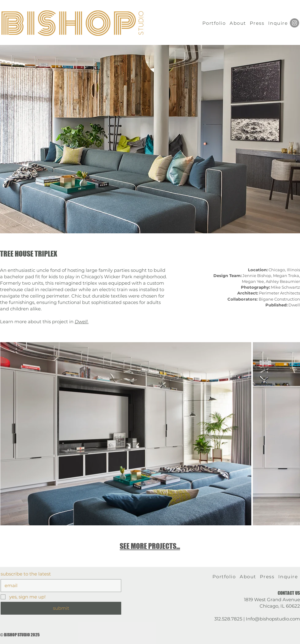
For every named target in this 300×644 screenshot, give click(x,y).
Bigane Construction (264, 299)
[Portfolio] (215, 23)
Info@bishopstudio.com (273, 619)
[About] (238, 23)
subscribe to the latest (26, 574)
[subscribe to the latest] (59, 586)
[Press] (258, 23)
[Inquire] (279, 23)
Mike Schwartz (285, 287)
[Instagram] (294, 23)
